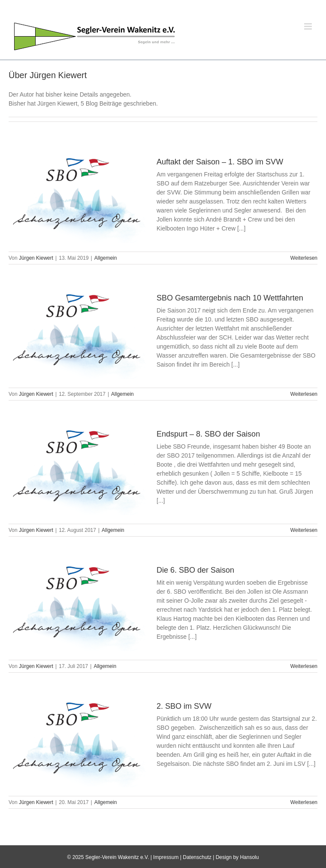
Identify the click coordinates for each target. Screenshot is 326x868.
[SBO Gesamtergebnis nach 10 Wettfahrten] (77, 336)
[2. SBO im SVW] (77, 744)
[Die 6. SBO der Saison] (77, 608)
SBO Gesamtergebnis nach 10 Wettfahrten (230, 298)
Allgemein (106, 258)
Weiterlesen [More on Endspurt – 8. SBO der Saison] (304, 530)
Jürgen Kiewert (36, 258)
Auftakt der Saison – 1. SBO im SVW (220, 162)
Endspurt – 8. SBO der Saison (208, 434)
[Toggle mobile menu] (309, 26)
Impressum (166, 857)
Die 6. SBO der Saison (195, 570)
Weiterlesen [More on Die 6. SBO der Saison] (304, 666)
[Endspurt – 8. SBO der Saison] (77, 472)
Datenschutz (197, 857)
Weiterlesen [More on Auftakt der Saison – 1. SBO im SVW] (304, 258)
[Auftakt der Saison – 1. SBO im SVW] (77, 200)
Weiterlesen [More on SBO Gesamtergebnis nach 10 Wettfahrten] (304, 394)
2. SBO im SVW (184, 706)
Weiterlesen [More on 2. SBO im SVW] (304, 802)
